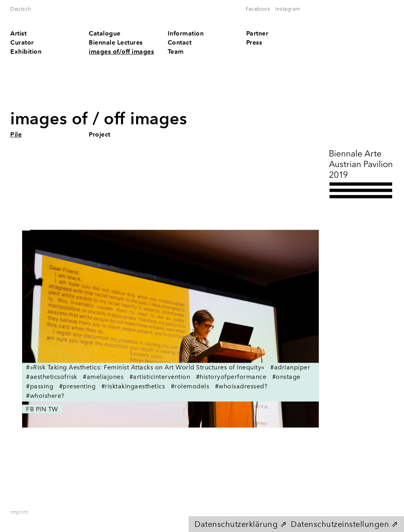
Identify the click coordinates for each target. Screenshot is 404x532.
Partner (257, 33)
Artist (18, 33)
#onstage (286, 377)
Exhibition (26, 52)
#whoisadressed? (241, 387)
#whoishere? (45, 396)
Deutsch (21, 9)
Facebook (258, 9)
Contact (180, 42)
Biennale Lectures (116, 42)
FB (30, 409)
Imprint (19, 512)
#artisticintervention (160, 377)
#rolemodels (190, 387)
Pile (16, 134)
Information (186, 33)
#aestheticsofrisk (52, 377)
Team (176, 52)
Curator (22, 42)
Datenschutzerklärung (236, 524)
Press (254, 42)
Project (100, 134)
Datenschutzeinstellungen (340, 524)
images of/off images (121, 52)
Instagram (288, 9)
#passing (40, 387)
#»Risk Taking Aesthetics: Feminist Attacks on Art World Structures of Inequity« (145, 368)
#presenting (78, 387)
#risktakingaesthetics (133, 387)
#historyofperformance (231, 377)
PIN (41, 409)
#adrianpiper (290, 368)
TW (53, 409)
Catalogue (105, 33)
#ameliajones (103, 377)
